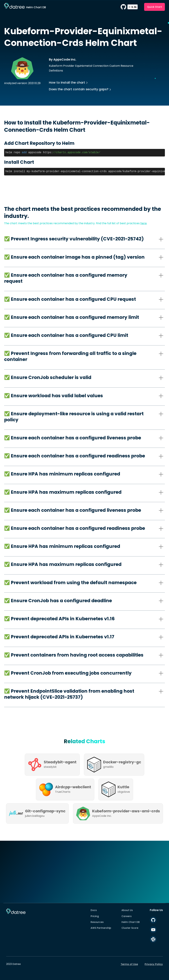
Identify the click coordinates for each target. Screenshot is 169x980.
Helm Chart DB (131, 922)
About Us (127, 910)
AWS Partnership (101, 928)
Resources (97, 922)
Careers (127, 916)
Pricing (95, 916)
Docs (94, 910)
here (144, 223)
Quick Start (155, 7)
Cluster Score (130, 928)
